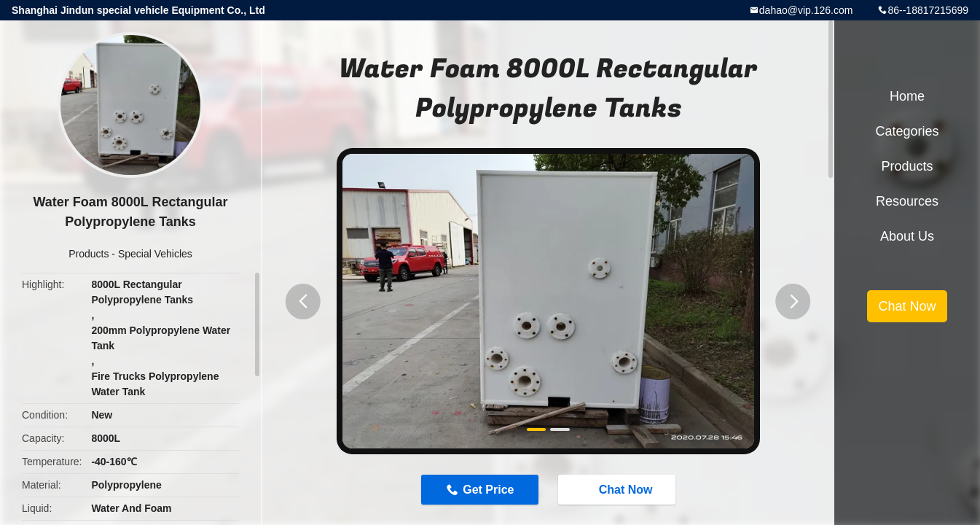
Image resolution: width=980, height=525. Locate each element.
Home (907, 96)
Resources (907, 201)
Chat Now (619, 489)
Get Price (488, 490)
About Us (907, 236)
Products (89, 254)
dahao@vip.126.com (806, 10)
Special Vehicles (155, 254)
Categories (907, 131)
